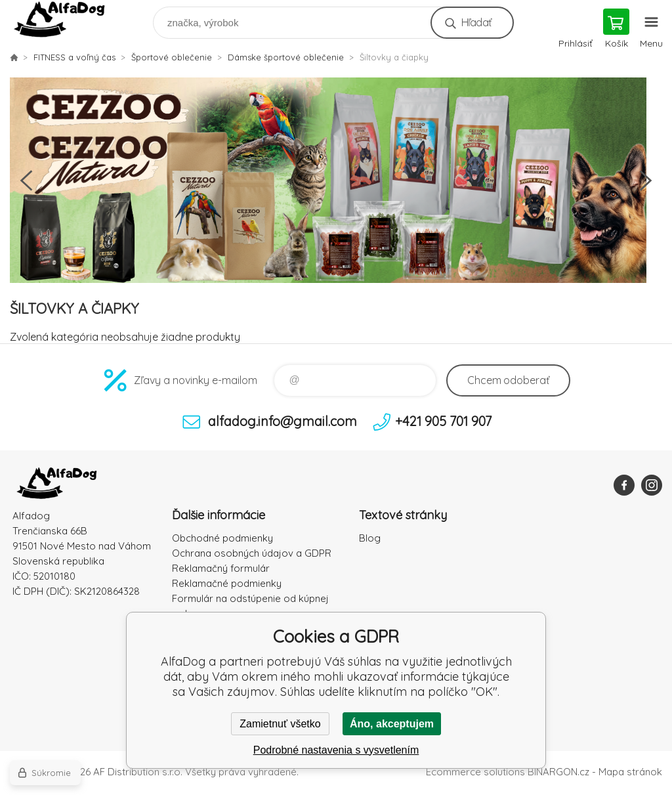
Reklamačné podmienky (227, 583)
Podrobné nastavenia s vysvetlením (336, 750)
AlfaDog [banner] (68, 19)
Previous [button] (26, 181)
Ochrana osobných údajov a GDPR (252, 553)
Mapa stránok (630, 772)
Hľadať (476, 22)
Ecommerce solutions (475, 772)
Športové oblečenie (172, 57)
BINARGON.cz (558, 772)
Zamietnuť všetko (280, 724)
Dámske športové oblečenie (286, 57)
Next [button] (646, 181)
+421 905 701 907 (443, 421)
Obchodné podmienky (222, 538)
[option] (336, 180)
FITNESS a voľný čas (74, 57)
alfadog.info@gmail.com (283, 421)
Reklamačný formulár (221, 568)
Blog (370, 538)
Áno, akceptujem (392, 724)
